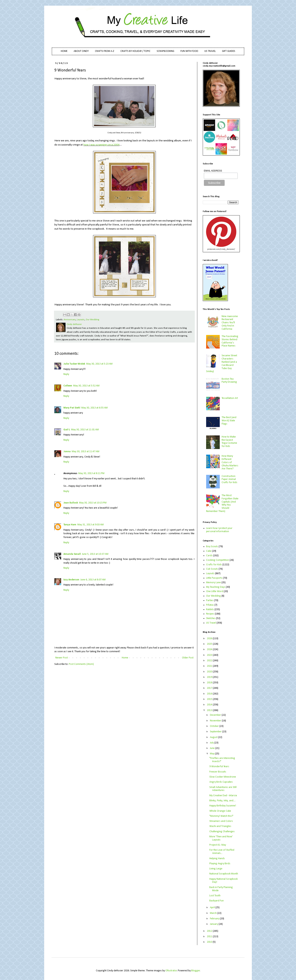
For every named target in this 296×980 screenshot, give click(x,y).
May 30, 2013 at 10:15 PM (93, 503)
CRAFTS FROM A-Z (105, 51)
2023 (210, 655)
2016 (210, 694)
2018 (210, 683)
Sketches (211, 618)
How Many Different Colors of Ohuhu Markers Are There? (230, 462)
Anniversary (70, 320)
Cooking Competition (218, 560)
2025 (210, 644)
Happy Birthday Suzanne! (223, 806)
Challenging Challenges (222, 832)
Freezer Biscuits (218, 772)
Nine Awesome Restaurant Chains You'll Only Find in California (230, 323)
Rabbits (210, 610)
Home (125, 658)
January (214, 924)
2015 (210, 699)
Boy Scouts (212, 547)
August (214, 737)
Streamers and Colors (221, 821)
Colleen (68, 386)
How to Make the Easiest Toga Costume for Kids (229, 442)
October (215, 726)
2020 (210, 672)
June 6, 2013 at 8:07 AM (93, 580)
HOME (64, 51)
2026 (210, 639)
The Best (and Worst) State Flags (229, 421)
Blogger (196, 971)
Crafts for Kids (214, 565)
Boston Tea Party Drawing (229, 381)
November (216, 721)
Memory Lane (214, 583)
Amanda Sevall (72, 554)
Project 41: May (218, 845)
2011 (210, 937)
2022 (210, 661)
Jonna (67, 452)
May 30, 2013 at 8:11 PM (91, 473)
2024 (210, 649)
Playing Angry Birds (220, 864)
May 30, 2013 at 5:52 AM (86, 386)
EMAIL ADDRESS (213, 171)
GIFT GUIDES (229, 51)
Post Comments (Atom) (81, 664)
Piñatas (210, 605)
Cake (209, 551)
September (216, 732)
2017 (210, 688)
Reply (66, 374)
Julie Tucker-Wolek (74, 364)
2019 (210, 677)
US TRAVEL (210, 51)
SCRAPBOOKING (165, 51)
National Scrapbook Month (224, 874)
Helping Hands (217, 859)
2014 (210, 705)
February (215, 919)
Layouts (81, 320)
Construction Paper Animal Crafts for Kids (229, 479)
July (212, 743)
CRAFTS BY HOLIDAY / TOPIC (135, 51)
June (213, 748)
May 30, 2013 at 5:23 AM (99, 364)
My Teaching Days (216, 587)
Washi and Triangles (220, 826)
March (214, 913)
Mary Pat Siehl (72, 408)
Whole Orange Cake (220, 811)
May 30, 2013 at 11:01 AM (85, 430)
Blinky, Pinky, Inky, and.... (222, 801)
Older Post (188, 658)
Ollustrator (171, 971)
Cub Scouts (212, 569)
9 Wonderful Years (219, 767)
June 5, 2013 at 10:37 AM (95, 554)
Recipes (210, 614)
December (216, 715)
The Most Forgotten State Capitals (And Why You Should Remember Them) (222, 503)
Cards (209, 556)
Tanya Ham (70, 525)
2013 (210, 710)
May (212, 754)
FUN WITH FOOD (189, 51)
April (213, 908)
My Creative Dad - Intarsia (223, 796)
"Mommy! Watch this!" (221, 816)
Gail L (67, 430)
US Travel (211, 623)
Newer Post (62, 658)
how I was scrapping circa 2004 (101, 145)
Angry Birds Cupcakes (221, 782)
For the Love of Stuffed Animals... (222, 852)
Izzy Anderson (71, 580)
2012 (210, 931)
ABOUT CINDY (81, 51)
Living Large (216, 869)
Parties (210, 600)
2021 (210, 666)
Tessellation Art (230, 398)
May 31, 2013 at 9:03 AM (91, 525)
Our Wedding (92, 320)
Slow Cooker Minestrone (223, 777)
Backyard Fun (217, 901)
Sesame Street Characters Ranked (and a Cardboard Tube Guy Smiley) (222, 364)
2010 (210, 942)
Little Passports (214, 578)
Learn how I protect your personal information (219, 530)
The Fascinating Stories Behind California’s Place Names (230, 341)
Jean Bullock (71, 503)
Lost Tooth (215, 896)
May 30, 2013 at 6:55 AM (94, 408)
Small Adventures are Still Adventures (223, 789)
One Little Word (215, 591)
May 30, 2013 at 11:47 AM (86, 452)
